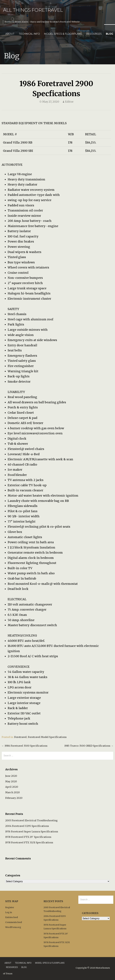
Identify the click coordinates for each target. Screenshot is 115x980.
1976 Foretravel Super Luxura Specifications (32, 832)
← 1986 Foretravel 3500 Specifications (25, 746)
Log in (9, 912)
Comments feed (14, 922)
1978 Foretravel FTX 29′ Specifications (28, 837)
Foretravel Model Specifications (47, 737)
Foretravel (20, 737)
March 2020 (13, 792)
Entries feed (12, 917)
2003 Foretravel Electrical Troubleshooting (31, 820)
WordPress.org (13, 927)
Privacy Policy (83, 963)
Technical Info (29, 34)
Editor (69, 102)
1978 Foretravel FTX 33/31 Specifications (29, 842)
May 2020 (11, 781)
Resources (94, 34)
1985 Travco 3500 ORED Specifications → (89, 746)
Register (10, 907)
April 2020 (12, 787)
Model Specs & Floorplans (63, 34)
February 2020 (14, 798)
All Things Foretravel (33, 10)
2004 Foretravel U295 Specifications (27, 826)
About (10, 34)
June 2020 (11, 776)
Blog (110, 34)
